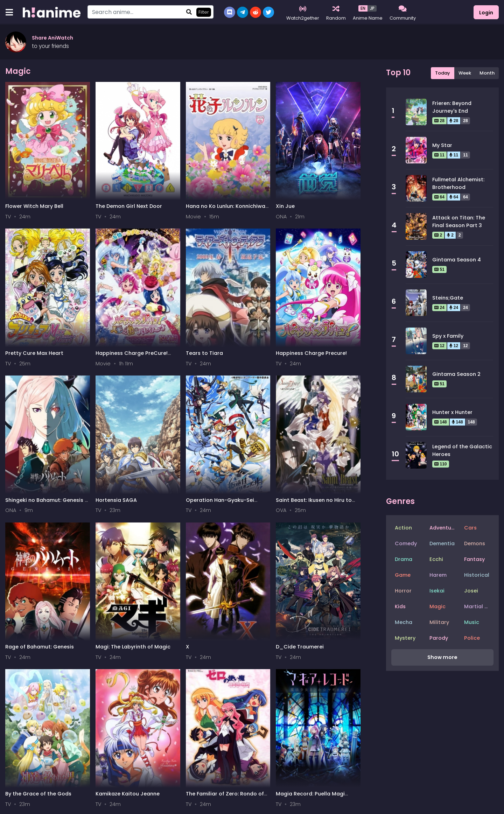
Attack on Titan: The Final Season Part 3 (459, 222)
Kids (400, 606)
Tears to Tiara (24, 276)
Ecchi (436, 559)
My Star (442, 145)
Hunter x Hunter (452, 412)
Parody (439, 638)
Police (472, 638)
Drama (404, 559)
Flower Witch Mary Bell (29, 171)
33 (232, 532)
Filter (204, 12)
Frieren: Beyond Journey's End (452, 107)
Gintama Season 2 (456, 374)
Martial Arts (479, 606)
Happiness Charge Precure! (92, 279)
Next (269, 532)
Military (439, 622)
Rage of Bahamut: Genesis (29, 387)
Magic (437, 606)
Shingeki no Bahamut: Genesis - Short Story (159, 279)
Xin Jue (203, 168)
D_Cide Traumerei (217, 384)
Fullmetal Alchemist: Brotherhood (458, 183)
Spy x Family (448, 336)
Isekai (437, 591)
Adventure (443, 528)
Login (486, 13)
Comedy (406, 543)
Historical (477, 575)
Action (403, 528)
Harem (438, 575)
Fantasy (474, 559)
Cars (470, 528)
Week (465, 73)
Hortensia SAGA (214, 276)
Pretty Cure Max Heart (276, 171)
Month (487, 73)
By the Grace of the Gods (281, 387)
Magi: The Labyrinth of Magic (93, 387)
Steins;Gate (448, 298)
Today (443, 73)
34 (249, 532)
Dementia (442, 543)
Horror (403, 591)
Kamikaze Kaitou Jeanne (340, 387)
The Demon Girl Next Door (94, 171)
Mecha (404, 622)
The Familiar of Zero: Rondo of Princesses (32, 495)
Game (403, 575)
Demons (475, 543)
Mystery (405, 638)
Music (472, 622)
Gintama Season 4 (457, 260)
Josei (471, 591)
